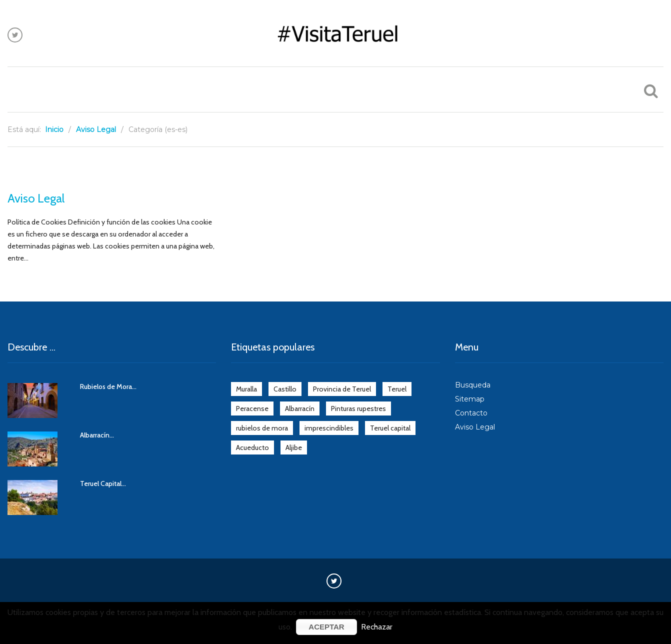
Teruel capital (390, 428)
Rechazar (377, 627)
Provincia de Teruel (342, 389)
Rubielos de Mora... (108, 386)
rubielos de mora (262, 428)
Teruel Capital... (103, 483)
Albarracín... (97, 435)
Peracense (252, 408)
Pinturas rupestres (358, 408)
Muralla (246, 389)
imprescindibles (329, 428)
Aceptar (326, 627)
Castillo (285, 389)
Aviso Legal (36, 198)
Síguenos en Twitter (15, 35)
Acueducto (252, 447)
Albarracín (300, 408)
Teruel (397, 389)
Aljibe (294, 447)
